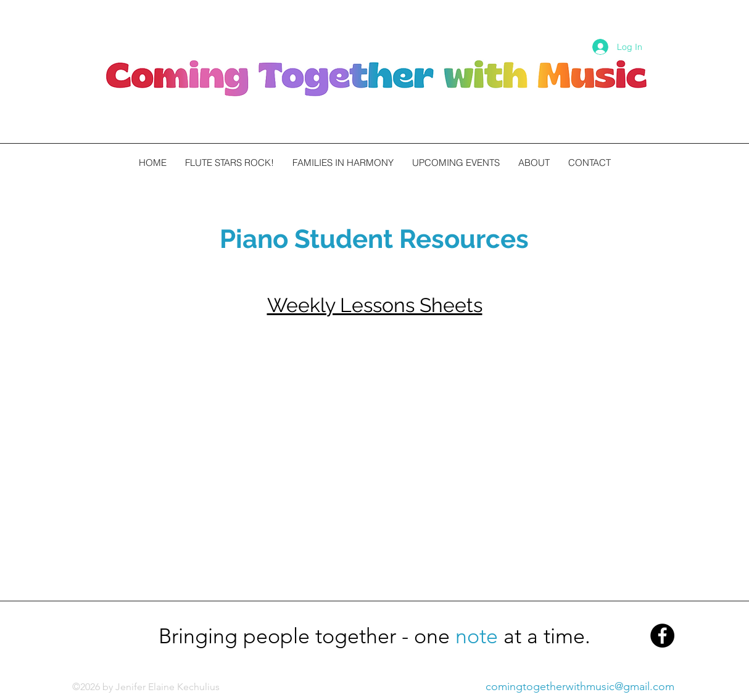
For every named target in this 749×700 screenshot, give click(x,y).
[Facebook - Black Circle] (662, 636)
